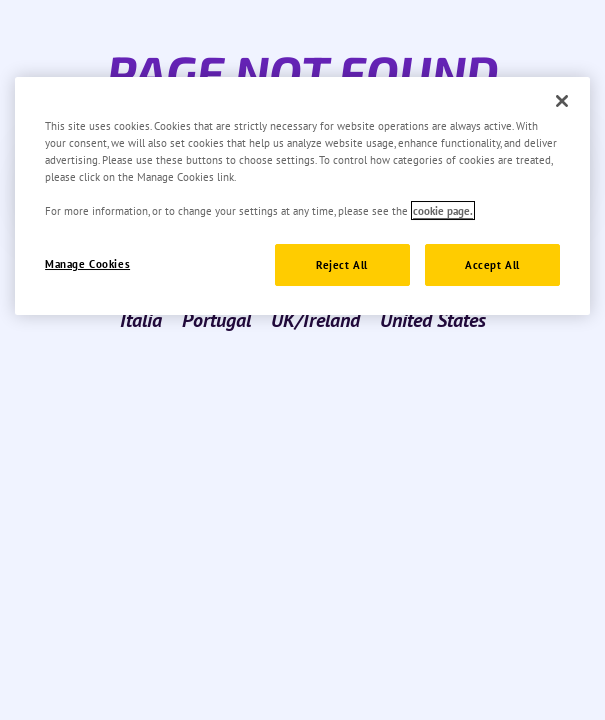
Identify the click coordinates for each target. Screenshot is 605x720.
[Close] (562, 101)
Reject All (342, 264)
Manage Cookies (87, 263)
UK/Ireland (315, 320)
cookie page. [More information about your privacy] (443, 210)
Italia (141, 320)
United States (433, 320)
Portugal (216, 320)
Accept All (492, 264)
